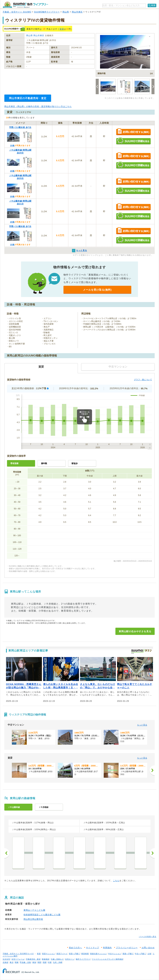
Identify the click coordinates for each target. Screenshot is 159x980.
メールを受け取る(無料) (97, 290)
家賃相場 (85, 954)
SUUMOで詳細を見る (133, 141)
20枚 (12, 171)
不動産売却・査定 (33, 959)
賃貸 (62, 29)
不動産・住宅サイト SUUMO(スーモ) (18, 954)
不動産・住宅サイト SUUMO (17, 12)
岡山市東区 (77, 12)
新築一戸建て (128, 954)
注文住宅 (6, 959)
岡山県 (66, 12)
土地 (149, 954)
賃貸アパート (62, 954)
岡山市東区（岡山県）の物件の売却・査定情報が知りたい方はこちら (38, 106)
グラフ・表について (143, 380)
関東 (17, 962)
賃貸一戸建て (74, 954)
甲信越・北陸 (25, 962)
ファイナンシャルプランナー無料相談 (107, 959)
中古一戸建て (140, 954)
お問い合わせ (148, 948)
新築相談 (46, 959)
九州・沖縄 (58, 962)
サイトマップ (93, 948)
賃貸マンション (49, 954)
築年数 (44, 463)
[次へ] (152, 770)
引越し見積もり (57, 959)
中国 (50, 962)
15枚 (12, 145)
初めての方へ (75, 948)
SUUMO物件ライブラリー (47, 12)
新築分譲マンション (98, 954)
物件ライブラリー (83, 959)
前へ (7, 853)
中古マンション (115, 954)
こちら (116, 881)
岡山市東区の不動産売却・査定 (28, 98)
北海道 (5, 962)
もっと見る (142, 725)
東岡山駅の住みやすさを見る (135, 631)
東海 (34, 962)
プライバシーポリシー (127, 948)
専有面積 (14, 463)
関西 (39, 962)
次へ (152, 853)
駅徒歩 (75, 463)
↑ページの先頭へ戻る (148, 937)
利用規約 (107, 948)
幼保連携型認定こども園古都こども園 (42, 915)
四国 (45, 962)
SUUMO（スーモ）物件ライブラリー (25, 5)
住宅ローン (70, 959)
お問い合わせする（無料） (133, 132)
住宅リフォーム (18, 959)
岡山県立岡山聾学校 (33, 919)
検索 (153, 5)
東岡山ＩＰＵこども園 (34, 910)
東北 (12, 962)
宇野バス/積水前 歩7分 (20, 127)
